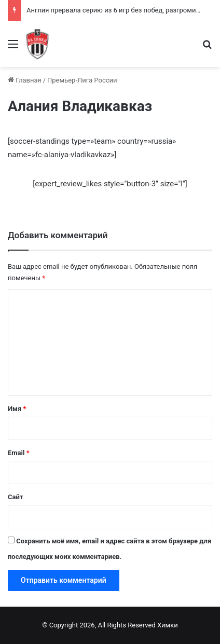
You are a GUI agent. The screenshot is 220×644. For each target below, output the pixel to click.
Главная (25, 80)
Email (19, 453)
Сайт (15, 497)
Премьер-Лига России (82, 80)
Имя (17, 409)
